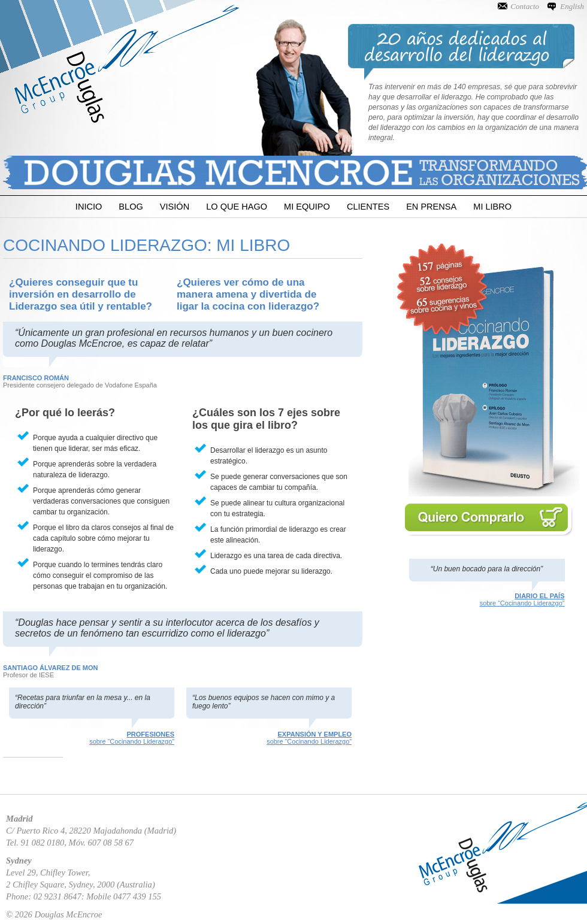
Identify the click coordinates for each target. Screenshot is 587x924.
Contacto (525, 6)
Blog (131, 207)
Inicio (89, 207)
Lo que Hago (237, 207)
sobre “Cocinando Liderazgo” (487, 599)
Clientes (368, 207)
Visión (175, 207)
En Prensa (431, 207)
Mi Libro (492, 207)
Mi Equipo (307, 207)
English (572, 6)
